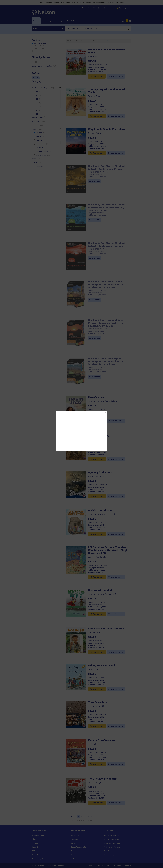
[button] (105, 413)
